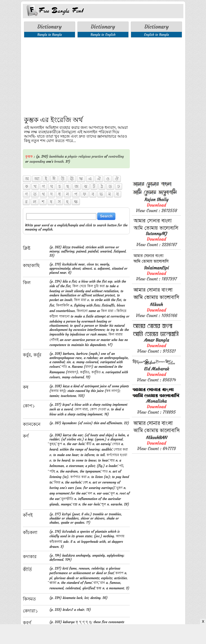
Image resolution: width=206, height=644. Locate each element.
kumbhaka (57, 156)
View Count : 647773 (157, 443)
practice (97, 156)
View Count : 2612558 (156, 205)
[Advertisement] (76, 74)
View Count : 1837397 (156, 273)
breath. (59, 161)
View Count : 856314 (157, 374)
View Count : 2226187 (157, 239)
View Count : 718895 (156, 407)
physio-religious (79, 156)
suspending (37, 161)
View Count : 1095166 (157, 310)
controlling (116, 156)
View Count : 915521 (156, 345)
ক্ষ (76, 202)
